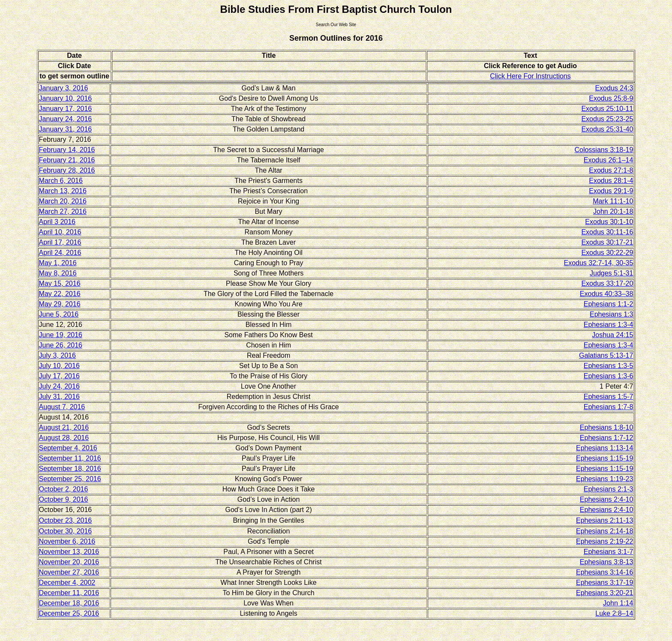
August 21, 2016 (64, 427)
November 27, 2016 (69, 572)
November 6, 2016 (67, 541)
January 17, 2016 (66, 109)
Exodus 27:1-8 (611, 170)
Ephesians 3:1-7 (609, 552)
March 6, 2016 (61, 181)
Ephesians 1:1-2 (609, 304)
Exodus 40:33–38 (607, 294)
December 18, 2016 (69, 603)
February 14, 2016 (67, 150)
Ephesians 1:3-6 (609, 376)
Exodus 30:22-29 (607, 253)
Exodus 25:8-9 (611, 98)
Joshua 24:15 (612, 335)
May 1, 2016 (58, 263)
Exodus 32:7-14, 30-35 (599, 263)
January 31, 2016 (66, 129)
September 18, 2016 (70, 469)
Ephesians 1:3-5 (609, 366)
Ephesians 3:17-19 (604, 583)
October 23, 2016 (66, 520)
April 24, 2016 (60, 253)
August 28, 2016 (64, 438)
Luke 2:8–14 (614, 613)
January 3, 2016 (64, 88)
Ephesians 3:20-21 (604, 593)
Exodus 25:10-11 (607, 109)
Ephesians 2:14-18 (604, 531)
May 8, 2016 (58, 273)
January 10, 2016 (66, 98)
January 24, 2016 (66, 119)
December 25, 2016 (69, 613)
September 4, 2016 (68, 448)
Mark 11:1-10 (613, 201)
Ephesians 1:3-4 (609, 325)
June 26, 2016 (61, 345)
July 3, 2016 (57, 355)
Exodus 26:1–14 (609, 160)
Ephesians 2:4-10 (607, 499)
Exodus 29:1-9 (611, 191)
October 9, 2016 (64, 499)
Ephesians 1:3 (611, 314)
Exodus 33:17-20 (607, 283)
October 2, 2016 (64, 489)
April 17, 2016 (60, 242)
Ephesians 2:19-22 (604, 541)
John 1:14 (618, 603)
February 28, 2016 (67, 170)
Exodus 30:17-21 (607, 242)
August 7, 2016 (62, 407)
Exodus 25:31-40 (607, 129)
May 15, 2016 (60, 283)
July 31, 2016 (59, 397)
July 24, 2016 (59, 386)
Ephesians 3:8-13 (607, 562)
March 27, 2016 (63, 211)
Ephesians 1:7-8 (609, 407)
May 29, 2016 (60, 304)
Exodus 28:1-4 (611, 181)
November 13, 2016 (69, 552)
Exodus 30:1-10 (609, 222)
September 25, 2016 (70, 479)
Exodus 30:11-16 (607, 232)
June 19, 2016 (61, 335)
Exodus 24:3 (614, 88)
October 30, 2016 (66, 531)
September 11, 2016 (70, 458)
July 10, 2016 (59, 366)
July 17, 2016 (59, 376)
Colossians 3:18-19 (604, 150)
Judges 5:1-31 (611, 273)
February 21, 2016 (67, 160)
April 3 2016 (57, 222)
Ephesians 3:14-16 (604, 572)
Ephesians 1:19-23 (604, 479)
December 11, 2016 (69, 593)
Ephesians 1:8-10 (607, 427)
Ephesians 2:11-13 (604, 520)
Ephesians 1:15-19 (604, 458)
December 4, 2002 (67, 583)
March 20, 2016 (63, 201)
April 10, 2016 (60, 232)
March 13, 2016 (63, 191)
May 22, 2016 (60, 294)
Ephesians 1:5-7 (609, 397)
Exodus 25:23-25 (607, 119)
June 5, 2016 (59, 314)
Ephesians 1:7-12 (607, 438)
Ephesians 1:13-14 (604, 448)
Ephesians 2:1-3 (609, 489)
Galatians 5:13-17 (606, 355)
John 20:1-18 (613, 211)
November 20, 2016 (69, 562)
